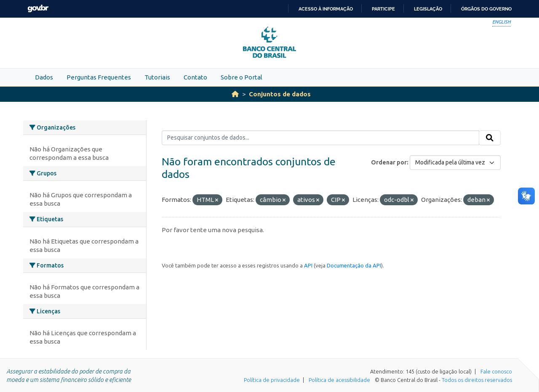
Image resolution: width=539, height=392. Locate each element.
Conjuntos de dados (280, 94)
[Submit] (490, 138)
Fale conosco (496, 371)
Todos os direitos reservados (477, 380)
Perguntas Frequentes (99, 77)
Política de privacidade (272, 380)
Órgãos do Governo (486, 9)
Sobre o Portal (241, 77)
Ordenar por (389, 162)
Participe (383, 9)
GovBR (38, 9)
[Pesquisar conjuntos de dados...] (321, 138)
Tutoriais (157, 77)
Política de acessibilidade (339, 380)
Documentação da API (354, 265)
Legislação (428, 9)
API (308, 265)
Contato (195, 77)
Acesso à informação (326, 9)
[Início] (235, 94)
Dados (44, 77)
